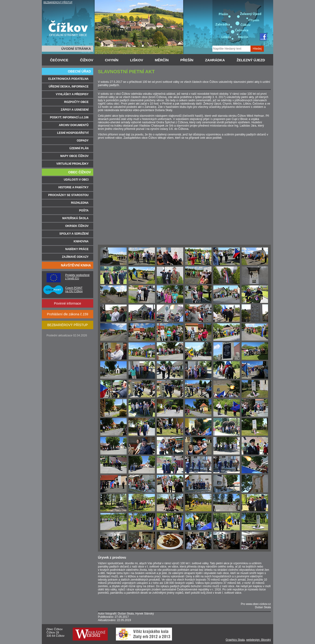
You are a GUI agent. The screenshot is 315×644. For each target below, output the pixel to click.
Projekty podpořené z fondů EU (77, 277)
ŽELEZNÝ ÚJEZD (251, 60)
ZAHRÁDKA (215, 60)
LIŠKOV (137, 60)
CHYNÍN (112, 60)
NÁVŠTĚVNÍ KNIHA (76, 265)
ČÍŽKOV (87, 60)
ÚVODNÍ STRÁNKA (76, 49)
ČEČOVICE (59, 60)
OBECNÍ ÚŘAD (79, 71)
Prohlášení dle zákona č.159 (68, 314)
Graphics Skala (235, 640)
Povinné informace (68, 303)
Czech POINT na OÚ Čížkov (74, 290)
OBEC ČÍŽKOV (80, 172)
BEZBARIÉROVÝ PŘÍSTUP (58, 2)
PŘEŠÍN (187, 60)
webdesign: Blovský (259, 640)
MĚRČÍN (162, 60)
